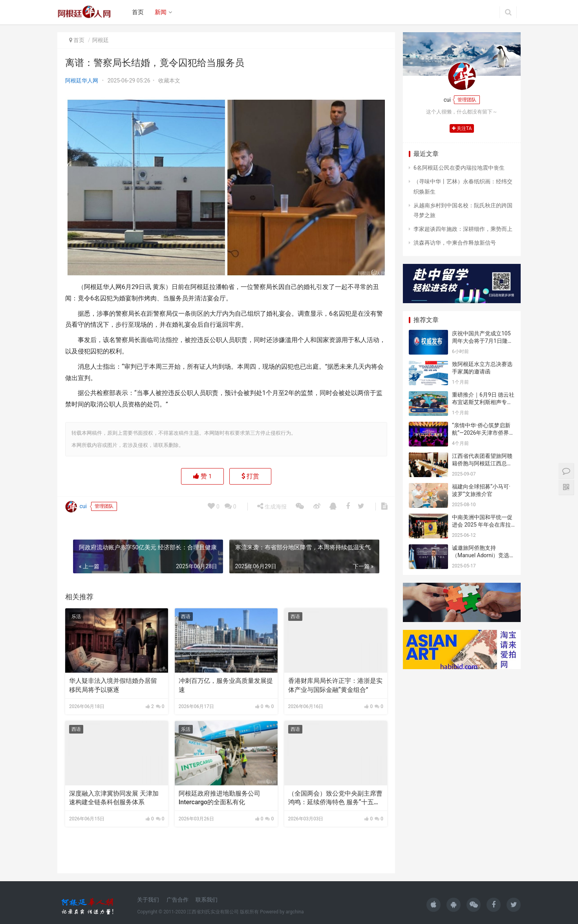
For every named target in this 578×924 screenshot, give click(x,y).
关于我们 (148, 900)
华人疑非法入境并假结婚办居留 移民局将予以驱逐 (113, 685)
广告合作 (177, 900)
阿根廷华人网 (82, 81)
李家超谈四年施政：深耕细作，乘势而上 (463, 229)
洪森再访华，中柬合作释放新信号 (455, 243)
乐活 (76, 617)
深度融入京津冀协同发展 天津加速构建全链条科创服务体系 (114, 798)
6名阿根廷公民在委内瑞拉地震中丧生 (459, 168)
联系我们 (207, 900)
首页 (138, 12)
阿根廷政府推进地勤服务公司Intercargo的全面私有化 (219, 798)
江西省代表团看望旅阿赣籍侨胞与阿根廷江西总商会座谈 (482, 464)
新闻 (161, 12)
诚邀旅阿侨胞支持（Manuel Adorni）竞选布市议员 (481, 555)
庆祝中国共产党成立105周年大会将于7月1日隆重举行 (483, 341)
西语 (186, 617)
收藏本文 (169, 81)
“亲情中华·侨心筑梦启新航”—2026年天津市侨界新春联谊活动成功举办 (483, 433)
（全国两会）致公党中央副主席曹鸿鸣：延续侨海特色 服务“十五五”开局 (335, 798)
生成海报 (272, 914)
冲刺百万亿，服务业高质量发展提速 (226, 685)
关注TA (462, 128)
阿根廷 (101, 40)
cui (76, 914)
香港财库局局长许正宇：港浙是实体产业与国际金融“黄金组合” (335, 685)
